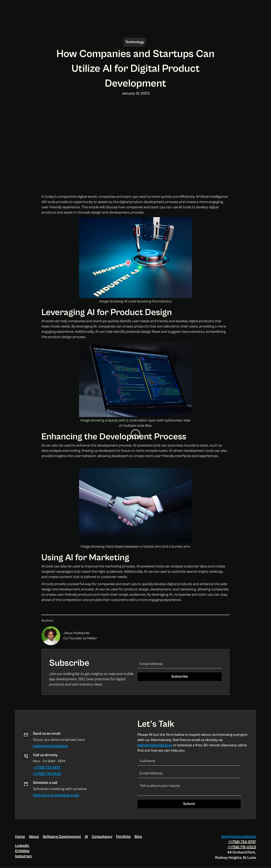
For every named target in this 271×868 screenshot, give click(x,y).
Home (20, 837)
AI (86, 837)
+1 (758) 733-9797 (242, 842)
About (34, 837)
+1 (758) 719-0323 (242, 847)
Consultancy (102, 837)
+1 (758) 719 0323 (47, 774)
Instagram (23, 856)
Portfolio (123, 837)
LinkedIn (22, 846)
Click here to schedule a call (56, 795)
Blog (138, 837)
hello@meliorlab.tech (50, 746)
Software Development (62, 837)
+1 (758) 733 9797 (47, 768)
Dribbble (22, 851)
